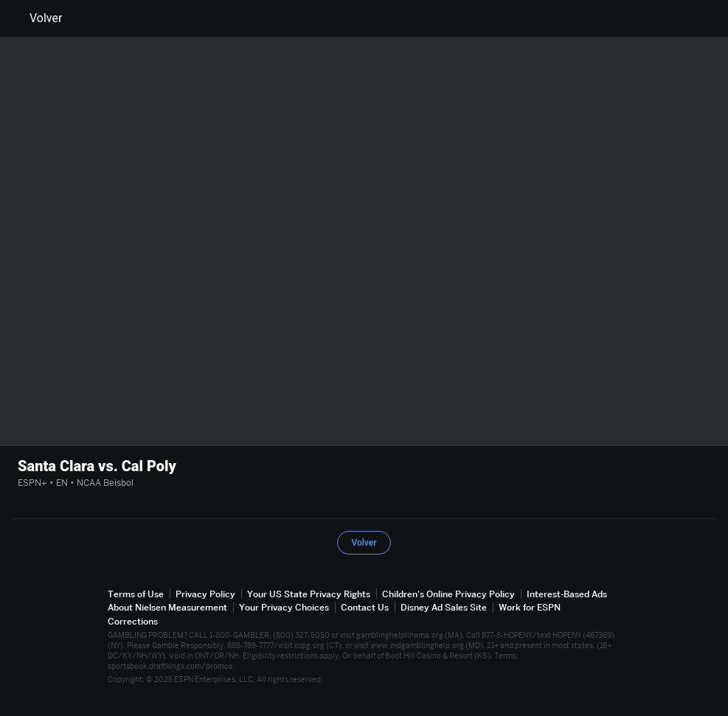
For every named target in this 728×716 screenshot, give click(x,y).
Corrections (133, 621)
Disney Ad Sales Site (444, 607)
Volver (37, 18)
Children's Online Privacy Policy (448, 594)
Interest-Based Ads (567, 594)
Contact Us (365, 607)
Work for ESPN (530, 607)
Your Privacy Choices (284, 607)
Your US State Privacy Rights (309, 594)
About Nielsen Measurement (167, 607)
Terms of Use (136, 594)
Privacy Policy (205, 594)
